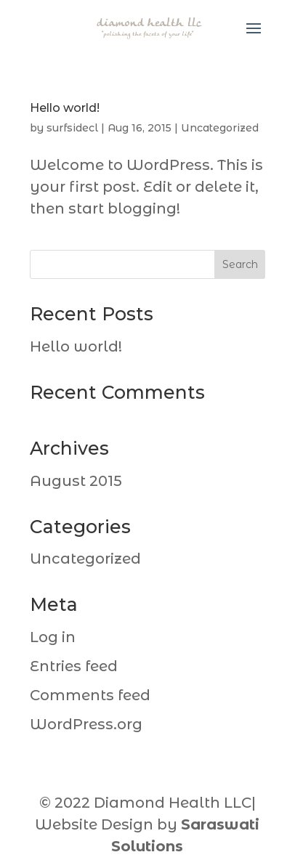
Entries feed (74, 666)
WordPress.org (86, 724)
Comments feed (90, 695)
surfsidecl (72, 128)
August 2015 (76, 481)
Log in (53, 637)
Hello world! (65, 108)
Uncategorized (220, 128)
